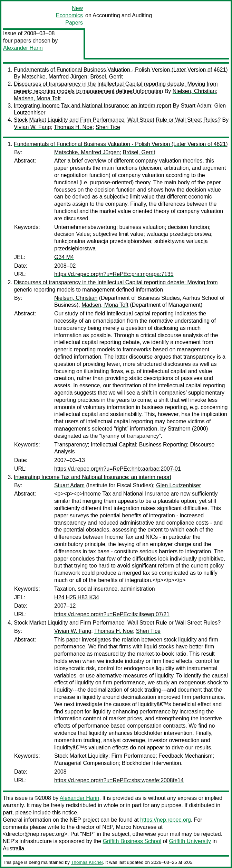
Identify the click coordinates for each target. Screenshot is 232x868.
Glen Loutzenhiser (178, 485)
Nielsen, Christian (194, 91)
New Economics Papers (69, 15)
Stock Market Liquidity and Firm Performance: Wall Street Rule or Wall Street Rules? (117, 120)
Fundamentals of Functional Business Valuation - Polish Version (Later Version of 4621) (121, 70)
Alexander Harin (23, 48)
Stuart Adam (196, 106)
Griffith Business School (132, 841)
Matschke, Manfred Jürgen (54, 77)
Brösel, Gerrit (106, 77)
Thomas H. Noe (73, 127)
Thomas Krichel (87, 862)
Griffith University (190, 841)
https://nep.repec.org (166, 820)
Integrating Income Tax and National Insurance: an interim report (93, 106)
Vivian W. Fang (32, 127)
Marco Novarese (136, 827)
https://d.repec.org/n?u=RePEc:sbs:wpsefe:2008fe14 (119, 780)
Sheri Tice (108, 127)
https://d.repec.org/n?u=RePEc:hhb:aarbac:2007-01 (118, 469)
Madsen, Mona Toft (37, 98)
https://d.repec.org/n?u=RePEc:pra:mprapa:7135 (114, 274)
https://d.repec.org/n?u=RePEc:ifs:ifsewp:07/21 (112, 614)
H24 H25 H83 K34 (77, 597)
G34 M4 (64, 257)
